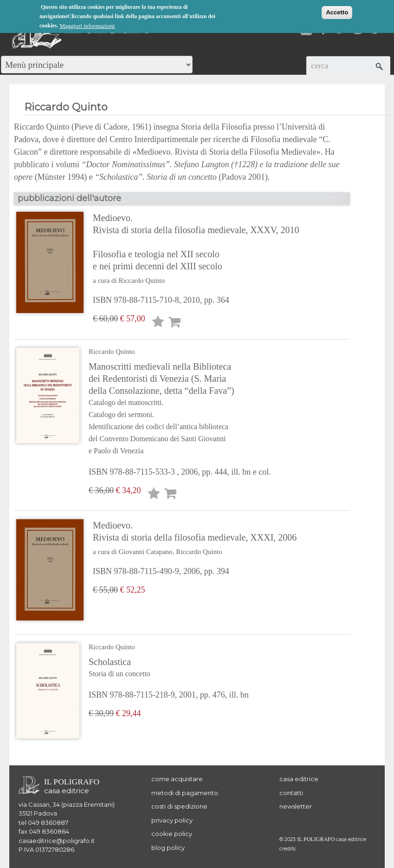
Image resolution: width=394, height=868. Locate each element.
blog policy (168, 848)
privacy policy (172, 820)
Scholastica (169, 668)
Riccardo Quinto (142, 281)
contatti (291, 793)
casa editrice (299, 779)
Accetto (337, 12)
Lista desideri (158, 323)
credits (287, 849)
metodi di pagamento (185, 793)
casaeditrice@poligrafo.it (57, 841)
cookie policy (172, 834)
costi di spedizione (179, 806)
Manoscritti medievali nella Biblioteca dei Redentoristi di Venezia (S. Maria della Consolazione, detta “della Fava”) (180, 409)
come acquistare (177, 779)
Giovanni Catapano (145, 552)
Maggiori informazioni (87, 26)
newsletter (296, 806)
